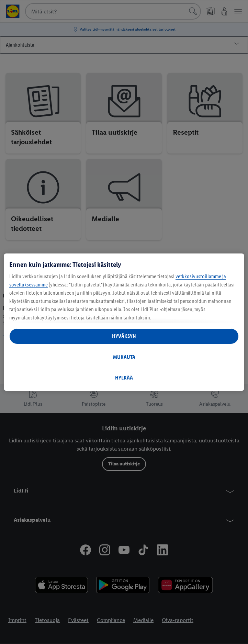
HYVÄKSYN (124, 336)
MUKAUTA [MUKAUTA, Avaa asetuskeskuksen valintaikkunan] (124, 357)
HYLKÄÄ (124, 378)
